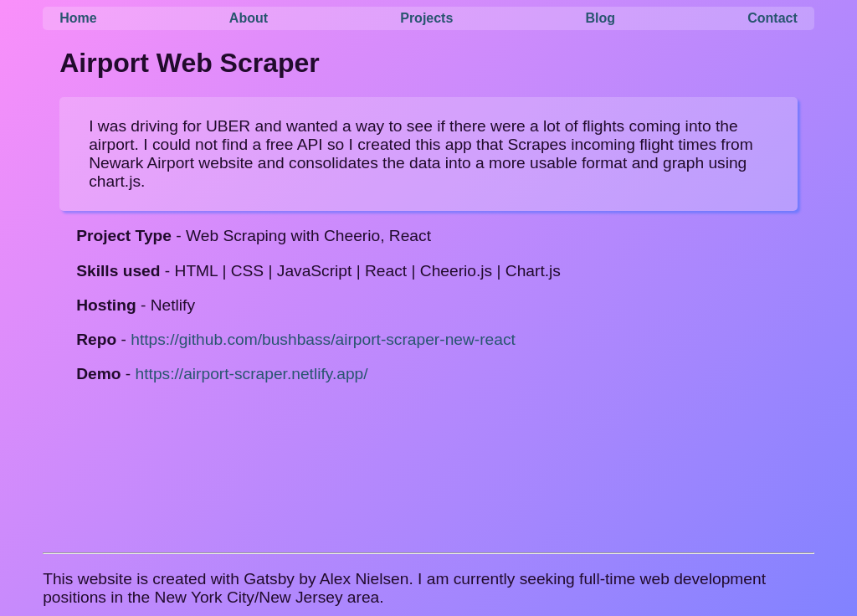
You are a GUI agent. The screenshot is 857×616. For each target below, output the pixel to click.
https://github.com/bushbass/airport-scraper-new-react (323, 339)
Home (78, 18)
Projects (426, 18)
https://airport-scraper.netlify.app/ (252, 374)
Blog (601, 18)
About (249, 18)
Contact (772, 18)
